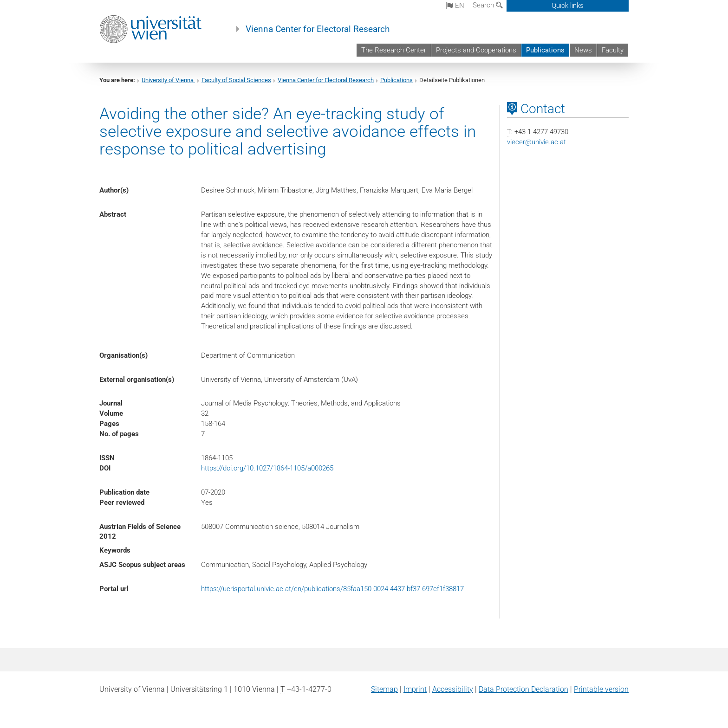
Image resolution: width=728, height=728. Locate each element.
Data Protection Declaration (523, 689)
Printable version (601, 689)
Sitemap (384, 689)
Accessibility (453, 689)
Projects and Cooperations (476, 50)
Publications (545, 50)
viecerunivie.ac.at (536, 142)
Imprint (415, 689)
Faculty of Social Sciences (236, 80)
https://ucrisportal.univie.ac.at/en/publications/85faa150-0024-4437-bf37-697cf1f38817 (332, 589)
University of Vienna (168, 80)
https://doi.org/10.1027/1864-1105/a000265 (267, 468)
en (455, 6)
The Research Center (394, 50)
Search (488, 5)
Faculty (613, 50)
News (583, 50)
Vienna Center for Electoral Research (318, 29)
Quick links (568, 6)
